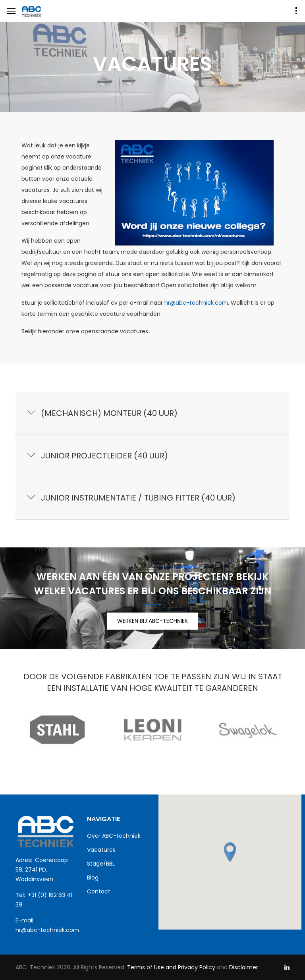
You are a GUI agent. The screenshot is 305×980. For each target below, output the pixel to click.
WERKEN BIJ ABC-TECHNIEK (152, 621)
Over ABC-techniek (114, 836)
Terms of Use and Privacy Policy (170, 967)
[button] (230, 852)
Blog (93, 878)
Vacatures (101, 850)
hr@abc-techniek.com (196, 303)
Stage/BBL (101, 864)
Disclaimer (244, 967)
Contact (99, 891)
